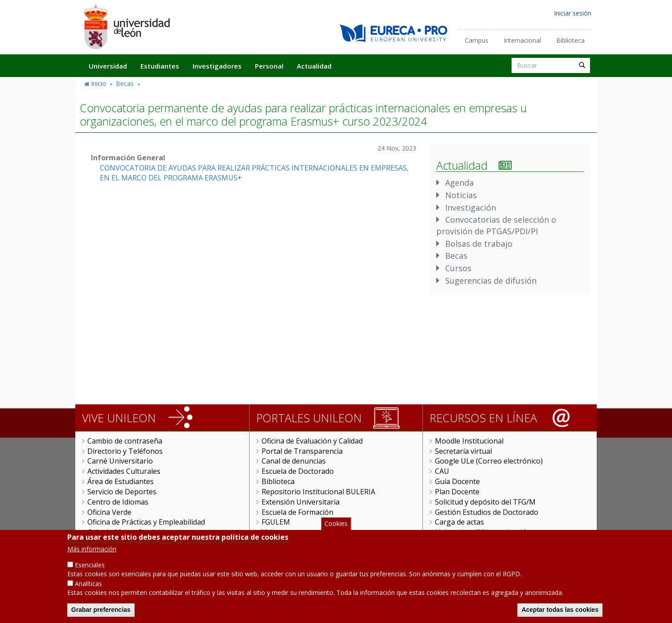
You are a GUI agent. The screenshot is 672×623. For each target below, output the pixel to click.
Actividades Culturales (124, 471)
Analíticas (88, 591)
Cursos (458, 268)
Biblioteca (570, 40)
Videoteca (278, 532)
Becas (125, 83)
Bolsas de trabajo (479, 244)
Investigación (471, 208)
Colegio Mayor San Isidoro (132, 532)
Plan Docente (457, 492)
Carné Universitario (120, 461)
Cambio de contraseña (125, 441)
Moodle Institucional (469, 441)
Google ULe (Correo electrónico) (489, 461)
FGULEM (276, 522)
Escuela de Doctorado (298, 471)
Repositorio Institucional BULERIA (318, 492)
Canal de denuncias (294, 461)
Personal (269, 66)
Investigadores (217, 66)
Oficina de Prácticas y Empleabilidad (146, 522)
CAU (442, 471)
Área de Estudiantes (121, 481)
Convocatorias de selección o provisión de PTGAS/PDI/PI (496, 225)
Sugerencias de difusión (491, 281)
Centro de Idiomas (118, 502)
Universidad (108, 66)
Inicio (98, 83)
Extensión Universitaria (301, 502)
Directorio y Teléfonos (125, 451)
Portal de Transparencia (302, 451)
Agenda (459, 183)
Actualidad (314, 66)
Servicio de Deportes (122, 492)
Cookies (336, 530)
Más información (92, 556)
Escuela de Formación (297, 512)
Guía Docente (457, 481)
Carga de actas (459, 522)
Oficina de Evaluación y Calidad (312, 441)
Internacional (522, 40)
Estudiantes (160, 66)
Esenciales (90, 572)
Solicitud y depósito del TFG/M (485, 502)
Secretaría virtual (463, 451)
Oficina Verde (109, 512)
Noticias (461, 195)
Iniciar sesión (573, 13)
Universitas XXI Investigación (483, 532)
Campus (477, 40)
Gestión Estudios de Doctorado (487, 512)
